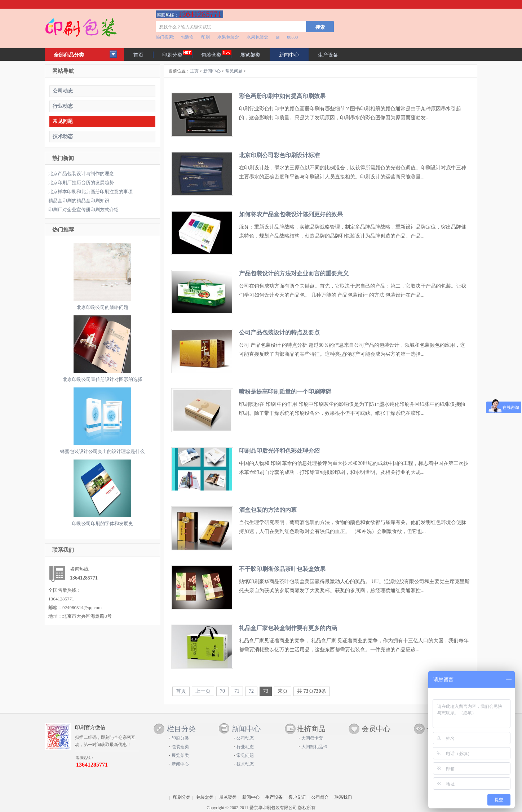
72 (251, 691)
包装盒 (187, 37)
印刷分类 (172, 55)
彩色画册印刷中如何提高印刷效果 (282, 96)
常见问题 (63, 121)
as (278, 37)
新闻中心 (212, 71)
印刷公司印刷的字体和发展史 (103, 523)
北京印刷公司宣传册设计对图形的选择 (103, 379)
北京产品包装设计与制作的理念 (81, 174)
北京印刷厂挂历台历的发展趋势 (81, 183)
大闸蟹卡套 (312, 738)
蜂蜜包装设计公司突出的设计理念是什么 (102, 451)
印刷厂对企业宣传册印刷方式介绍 (83, 210)
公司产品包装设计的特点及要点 (279, 332)
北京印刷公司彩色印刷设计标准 (279, 155)
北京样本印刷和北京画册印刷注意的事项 (90, 192)
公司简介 (320, 797)
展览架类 (250, 55)
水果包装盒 (228, 37)
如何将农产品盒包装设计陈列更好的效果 (291, 214)
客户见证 (297, 797)
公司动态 (63, 91)
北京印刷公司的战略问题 (103, 307)
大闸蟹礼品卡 (314, 747)
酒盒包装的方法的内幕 (268, 510)
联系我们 (343, 797)
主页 (194, 71)
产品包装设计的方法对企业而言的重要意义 (294, 273)
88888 (292, 37)
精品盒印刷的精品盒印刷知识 (79, 201)
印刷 (205, 37)
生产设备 (328, 55)
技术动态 (63, 136)
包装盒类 (211, 55)
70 (222, 691)
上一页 (203, 691)
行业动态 (63, 106)
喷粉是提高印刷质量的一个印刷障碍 (285, 392)
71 (237, 691)
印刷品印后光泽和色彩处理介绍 (279, 451)
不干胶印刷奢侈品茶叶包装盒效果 (282, 569)
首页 (138, 55)
